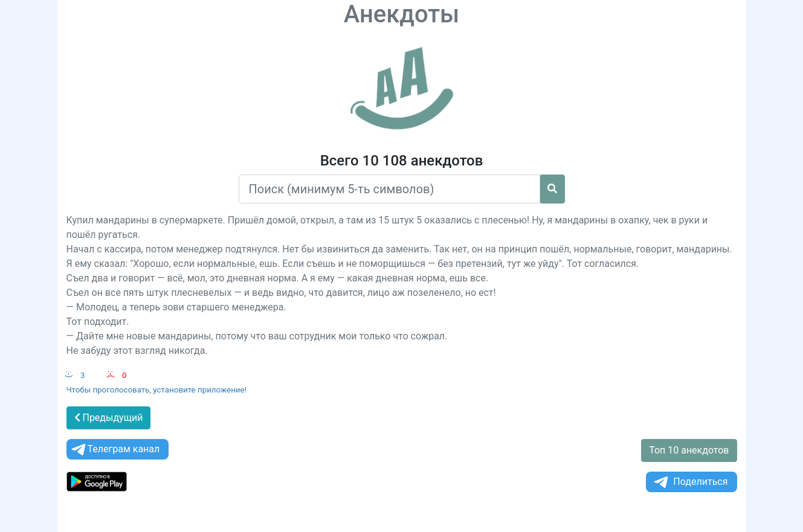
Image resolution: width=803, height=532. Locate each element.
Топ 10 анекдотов (689, 450)
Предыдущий (109, 418)
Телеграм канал (115, 450)
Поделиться (690, 482)
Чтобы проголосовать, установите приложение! (157, 390)
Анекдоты (402, 14)
